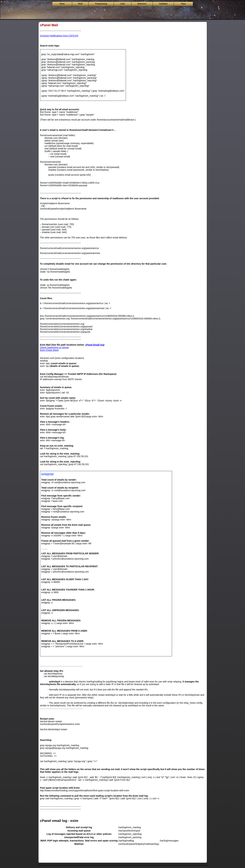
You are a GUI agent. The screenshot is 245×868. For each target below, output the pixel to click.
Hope (183, 4)
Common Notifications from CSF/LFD (59, 36)
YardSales (163, 4)
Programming (101, 4)
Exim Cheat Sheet (49, 350)
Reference (142, 4)
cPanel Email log (94, 345)
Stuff (80, 4)
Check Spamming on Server (54, 347)
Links (122, 4)
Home (62, 4)
